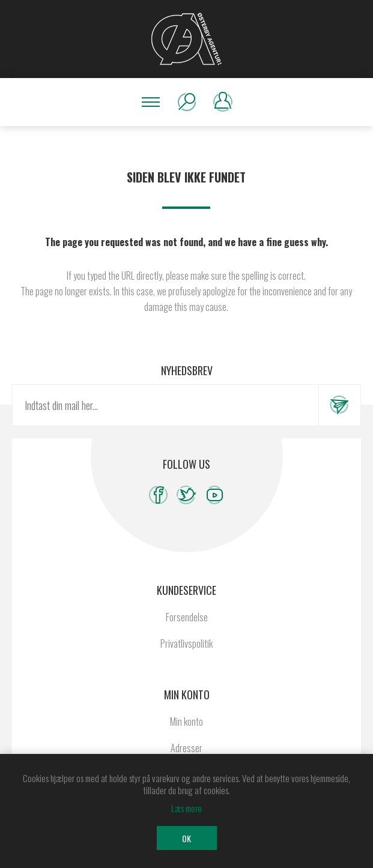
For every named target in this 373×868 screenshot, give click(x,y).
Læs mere (186, 808)
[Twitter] (186, 495)
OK (186, 838)
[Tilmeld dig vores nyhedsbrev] (165, 405)
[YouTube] (215, 495)
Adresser (186, 748)
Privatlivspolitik (186, 643)
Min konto (186, 722)
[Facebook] (158, 495)
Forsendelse (187, 617)
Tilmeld (339, 405)
